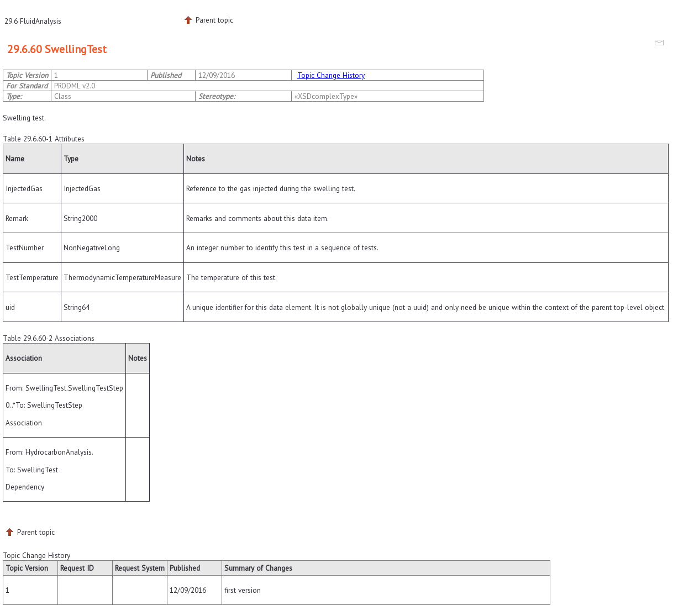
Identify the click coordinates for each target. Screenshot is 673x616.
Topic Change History (331, 75)
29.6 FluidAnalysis (33, 21)
